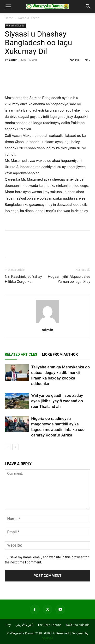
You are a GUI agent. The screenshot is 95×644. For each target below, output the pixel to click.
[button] (8, 6)
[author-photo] (47, 323)
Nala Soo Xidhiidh (78, 625)
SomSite (47, 638)
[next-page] (15, 447)
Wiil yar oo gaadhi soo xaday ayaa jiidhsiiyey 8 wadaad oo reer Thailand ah (57, 401)
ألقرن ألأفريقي (24, 625)
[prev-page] (8, 447)
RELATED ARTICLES (21, 354)
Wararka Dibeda (28, 18)
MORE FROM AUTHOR (60, 354)
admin (13, 60)
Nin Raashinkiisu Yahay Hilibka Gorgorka (23, 279)
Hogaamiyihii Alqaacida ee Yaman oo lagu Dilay (69, 279)
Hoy (8, 625)
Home (9, 18)
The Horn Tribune (50, 625)
